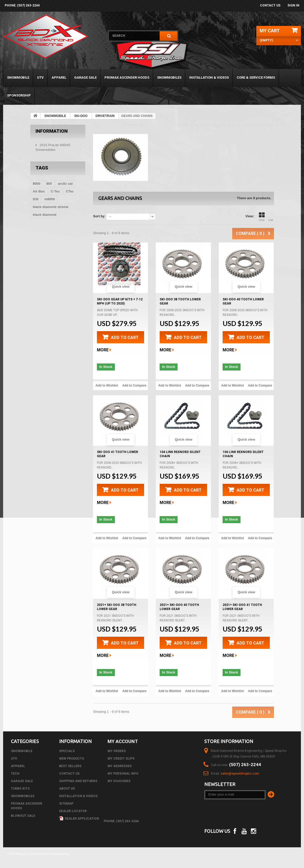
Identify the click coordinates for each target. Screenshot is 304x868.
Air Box (39, 191)
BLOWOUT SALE (23, 816)
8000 (37, 184)
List (271, 217)
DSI (36, 199)
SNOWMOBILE (18, 77)
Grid (262, 217)
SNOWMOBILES (169, 77)
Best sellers (70, 766)
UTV (40, 77)
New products (72, 759)
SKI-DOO (81, 116)
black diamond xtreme (51, 207)
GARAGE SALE (85, 77)
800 (49, 184)
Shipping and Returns (78, 781)
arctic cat (65, 184)
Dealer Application (79, 819)
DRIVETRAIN (105, 116)
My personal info (123, 774)
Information (52, 131)
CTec (70, 191)
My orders (117, 751)
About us (67, 789)
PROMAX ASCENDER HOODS (127, 77)
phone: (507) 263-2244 (22, 5)
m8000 (50, 199)
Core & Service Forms (256, 77)
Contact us (270, 5)
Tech (15, 774)
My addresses (120, 766)
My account (123, 741)
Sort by (99, 216)
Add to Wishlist (107, 385)
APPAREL (59, 77)
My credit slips (121, 759)
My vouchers (119, 781)
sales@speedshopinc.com (240, 774)
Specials (67, 751)
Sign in (293, 5)
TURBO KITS (20, 789)
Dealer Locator (73, 811)
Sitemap (66, 804)
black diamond (45, 215)
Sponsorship (19, 95)
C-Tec (55, 191)
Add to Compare (134, 385)
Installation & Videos (209, 77)
